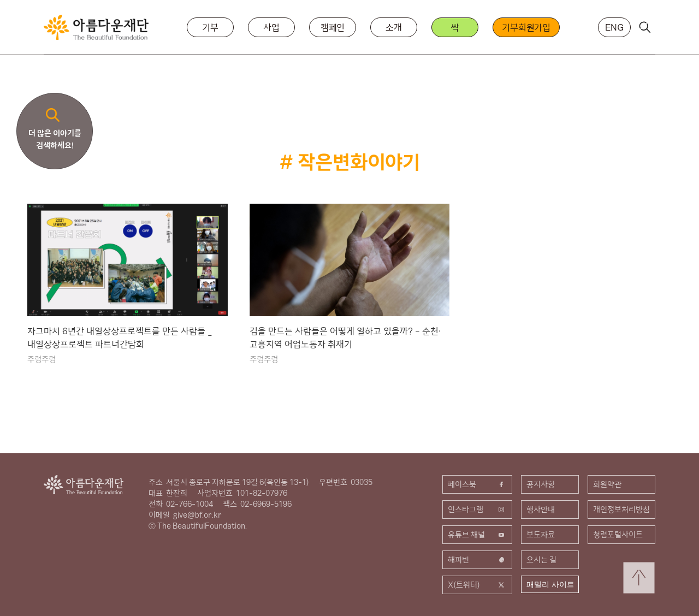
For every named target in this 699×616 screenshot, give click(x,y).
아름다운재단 (84, 485)
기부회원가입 (526, 27)
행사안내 (541, 510)
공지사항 (541, 484)
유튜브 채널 (477, 535)
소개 (394, 27)
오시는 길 (541, 560)
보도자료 (541, 535)
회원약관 (607, 484)
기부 (210, 27)
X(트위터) (477, 585)
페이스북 (477, 484)
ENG (614, 27)
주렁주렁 (42, 359)
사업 (271, 27)
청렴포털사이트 (618, 535)
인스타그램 (477, 510)
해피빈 (477, 560)
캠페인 (333, 27)
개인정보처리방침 (621, 510)
